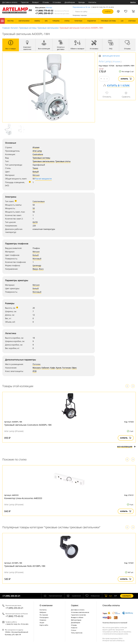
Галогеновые (39, 201)
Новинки (43, 620)
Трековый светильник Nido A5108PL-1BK (25, 566)
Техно (35, 168)
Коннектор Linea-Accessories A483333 (23, 498)
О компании (46, 605)
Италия (36, 147)
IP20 (35, 371)
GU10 (35, 222)
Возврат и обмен (77, 617)
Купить (126, 79)
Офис (74, 368)
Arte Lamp (37, 151)
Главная (6, 28)
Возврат (36, 2)
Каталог (2, 21)
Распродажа (44, 617)
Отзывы (46, 2)
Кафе (53, 368)
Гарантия (25, 2)
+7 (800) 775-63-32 (52, 11)
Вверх (35, 269)
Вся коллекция (126, 447)
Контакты (92, 2)
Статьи (74, 630)
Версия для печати (111, 56)
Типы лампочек (77, 633)
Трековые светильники (48, 28)
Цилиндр (37, 265)
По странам (44, 615)
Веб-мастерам (76, 620)
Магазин (37, 368)
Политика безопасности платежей (115, 623)
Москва (49, 8)
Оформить (127, 596)
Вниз (41, 269)
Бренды (82, 2)
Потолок (37, 364)
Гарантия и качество (78, 615)
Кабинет (45, 368)
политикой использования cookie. (116, 634)
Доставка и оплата (10, 2)
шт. (108, 596)
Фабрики (43, 612)
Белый (36, 172)
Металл (36, 175)
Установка (57, 2)
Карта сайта (44, 625)
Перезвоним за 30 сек (81, 7)
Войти (133, 2)
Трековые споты (63, 161)
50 (34, 208)
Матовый (37, 259)
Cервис (75, 605)
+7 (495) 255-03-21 (52, 13)
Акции (42, 623)
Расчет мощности (43, 179)
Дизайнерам (70, 2)
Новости (74, 628)
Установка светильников (80, 612)
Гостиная (66, 368)
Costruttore (38, 154)
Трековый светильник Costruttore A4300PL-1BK (28, 425)
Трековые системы (28, 28)
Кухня (59, 368)
